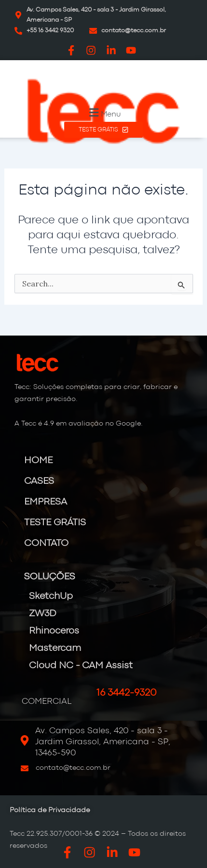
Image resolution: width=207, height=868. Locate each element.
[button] (103, 113)
